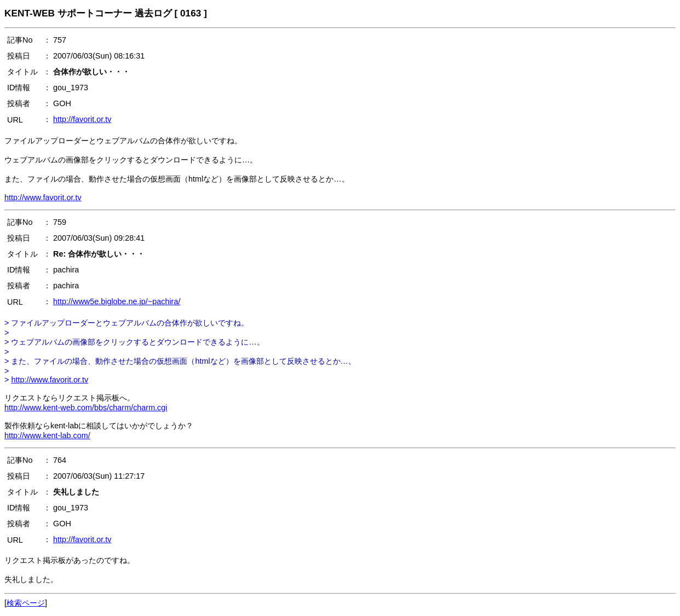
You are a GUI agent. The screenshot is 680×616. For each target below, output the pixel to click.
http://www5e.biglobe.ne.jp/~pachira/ (117, 301)
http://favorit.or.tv (82, 119)
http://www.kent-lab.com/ (47, 435)
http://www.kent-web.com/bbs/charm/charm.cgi (86, 408)
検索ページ (26, 603)
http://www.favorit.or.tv (43, 197)
